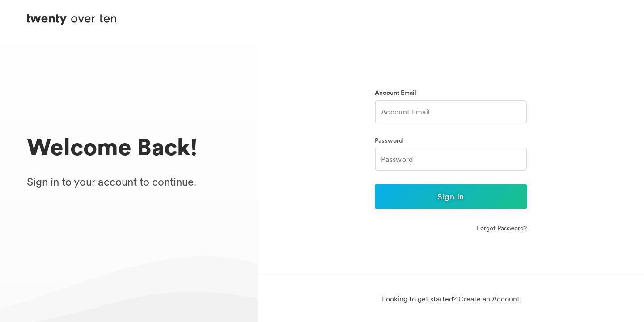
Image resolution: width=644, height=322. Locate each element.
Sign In (451, 197)
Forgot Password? (502, 228)
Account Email (396, 93)
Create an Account (489, 299)
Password (389, 141)
